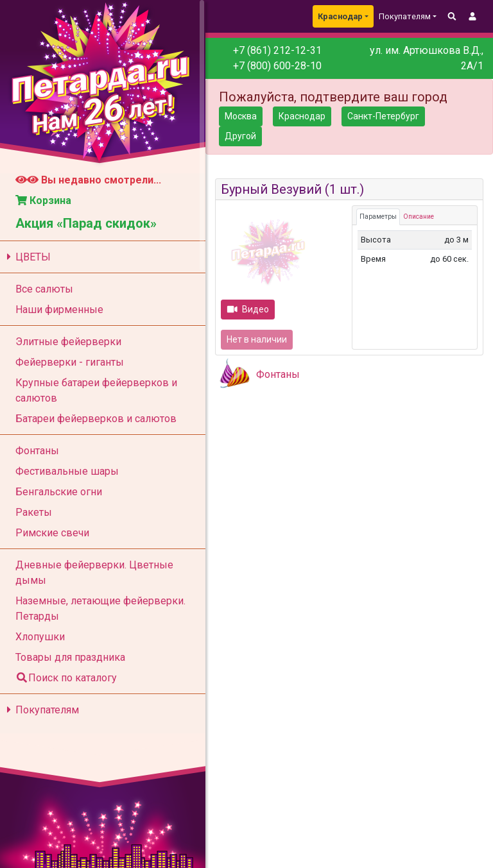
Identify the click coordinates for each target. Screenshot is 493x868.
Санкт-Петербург (383, 116)
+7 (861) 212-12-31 (277, 50)
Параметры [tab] (378, 217)
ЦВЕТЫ (27, 257)
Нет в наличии (257, 339)
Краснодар (340, 16)
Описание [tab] (419, 217)
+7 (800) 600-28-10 (277, 66)
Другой (240, 136)
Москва (241, 116)
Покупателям (41, 710)
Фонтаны (278, 374)
